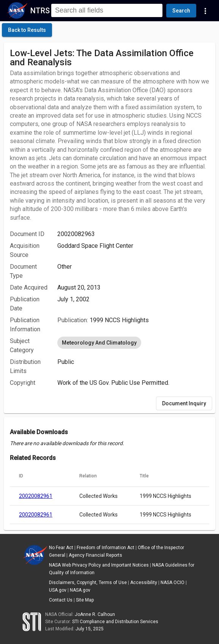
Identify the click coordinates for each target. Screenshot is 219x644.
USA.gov (58, 590)
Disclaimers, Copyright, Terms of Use (88, 583)
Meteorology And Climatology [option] (99, 343)
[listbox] (133, 343)
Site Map (85, 600)
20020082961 (36, 496)
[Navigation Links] (205, 11)
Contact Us (61, 600)
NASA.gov (80, 590)
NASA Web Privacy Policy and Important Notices (99, 565)
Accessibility (144, 583)
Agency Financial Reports (95, 555)
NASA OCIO (173, 583)
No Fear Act (61, 548)
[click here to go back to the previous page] (27, 30)
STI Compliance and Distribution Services (115, 622)
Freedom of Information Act (106, 548)
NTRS (40, 11)
